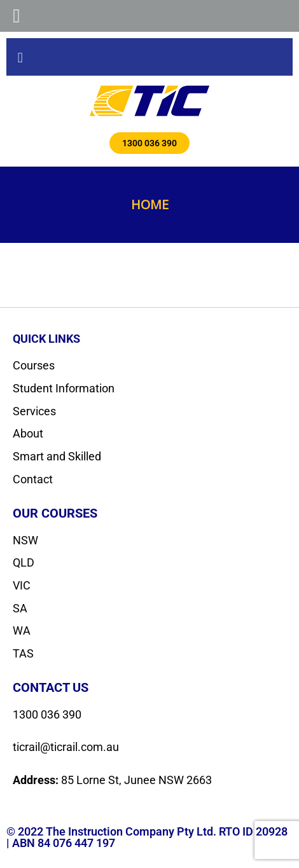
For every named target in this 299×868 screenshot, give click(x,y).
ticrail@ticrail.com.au (66, 747)
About (28, 433)
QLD (24, 562)
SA (20, 608)
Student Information (64, 388)
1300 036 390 (47, 714)
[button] (20, 57)
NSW (25, 540)
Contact (33, 479)
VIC (22, 585)
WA (22, 630)
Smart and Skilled (57, 456)
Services (34, 411)
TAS (23, 653)
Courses (34, 365)
